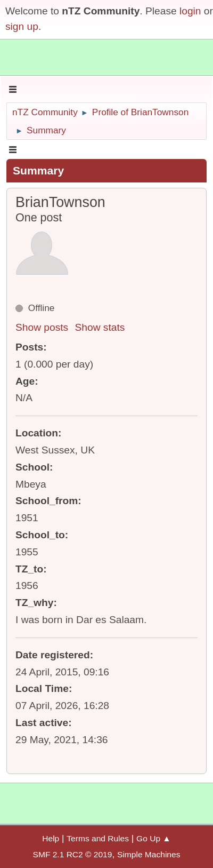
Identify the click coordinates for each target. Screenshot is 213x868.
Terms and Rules (98, 838)
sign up (22, 26)
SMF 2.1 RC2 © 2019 (73, 854)
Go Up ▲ (154, 838)
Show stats (100, 327)
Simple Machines (149, 854)
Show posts (42, 327)
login (190, 11)
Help (51, 838)
